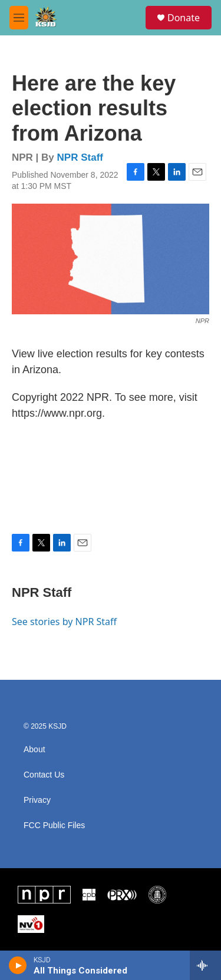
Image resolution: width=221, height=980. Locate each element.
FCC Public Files (54, 825)
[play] (18, 965)
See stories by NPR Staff (64, 622)
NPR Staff (80, 157)
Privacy (37, 800)
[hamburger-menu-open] (19, 18)
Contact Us (44, 775)
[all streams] (205, 965)
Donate (184, 18)
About (34, 750)
